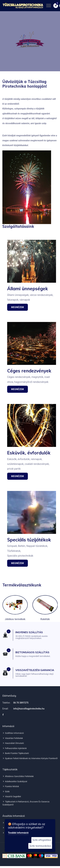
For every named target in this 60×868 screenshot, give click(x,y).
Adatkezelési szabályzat (15, 781)
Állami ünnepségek (28, 289)
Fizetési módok (11, 786)
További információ (18, 833)
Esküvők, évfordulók (29, 453)
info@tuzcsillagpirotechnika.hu (29, 709)
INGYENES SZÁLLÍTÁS (29, 632)
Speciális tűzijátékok (29, 540)
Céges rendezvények (29, 371)
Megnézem (18, 307)
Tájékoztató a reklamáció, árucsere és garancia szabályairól (26, 803)
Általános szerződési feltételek (18, 776)
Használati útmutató (13, 743)
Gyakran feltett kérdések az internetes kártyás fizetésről (30, 758)
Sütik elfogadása (42, 840)
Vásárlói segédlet (12, 796)
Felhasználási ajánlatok (15, 748)
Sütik (6, 792)
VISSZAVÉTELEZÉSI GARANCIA (35, 670)
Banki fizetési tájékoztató (16, 753)
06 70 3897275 (21, 703)
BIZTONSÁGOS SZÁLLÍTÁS (32, 652)
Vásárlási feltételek (13, 738)
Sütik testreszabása (40, 846)
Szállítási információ (13, 733)
